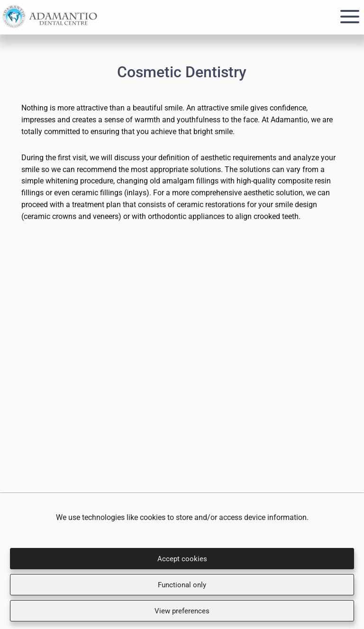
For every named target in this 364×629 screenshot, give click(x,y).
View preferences (182, 611)
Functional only (182, 585)
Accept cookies (182, 559)
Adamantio (50, 17)
